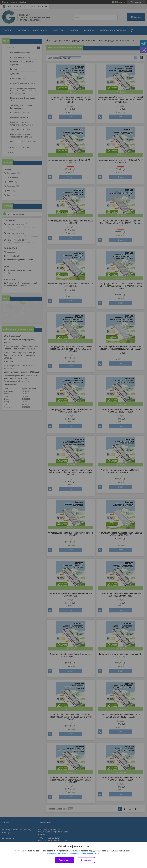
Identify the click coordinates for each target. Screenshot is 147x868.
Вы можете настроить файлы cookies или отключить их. (73, 854)
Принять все (65, 860)
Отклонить (86, 860)
